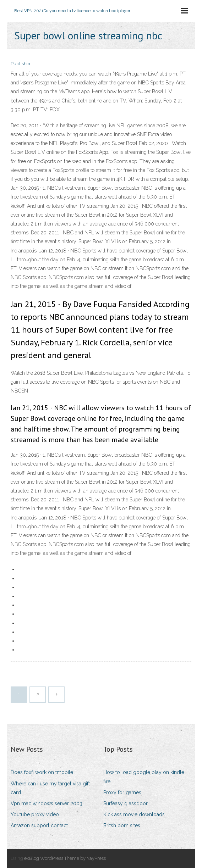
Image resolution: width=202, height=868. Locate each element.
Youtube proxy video (35, 814)
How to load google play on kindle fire (144, 777)
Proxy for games (122, 792)
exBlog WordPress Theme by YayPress (65, 858)
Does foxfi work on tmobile (42, 772)
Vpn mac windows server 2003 (47, 803)
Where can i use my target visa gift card (50, 788)
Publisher (21, 64)
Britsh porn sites (122, 825)
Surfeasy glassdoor (125, 803)
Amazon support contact (39, 825)
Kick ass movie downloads (134, 814)
